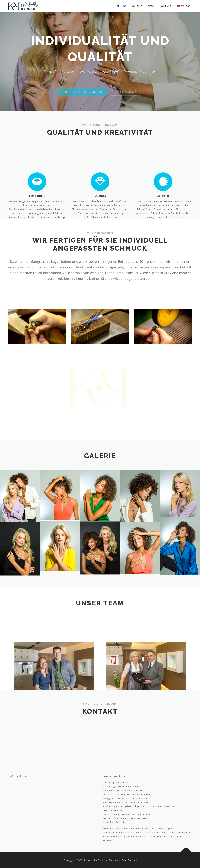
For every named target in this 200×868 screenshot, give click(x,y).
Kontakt (166, 6)
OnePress (103, 860)
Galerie (137, 6)
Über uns (121, 6)
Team (151, 6)
